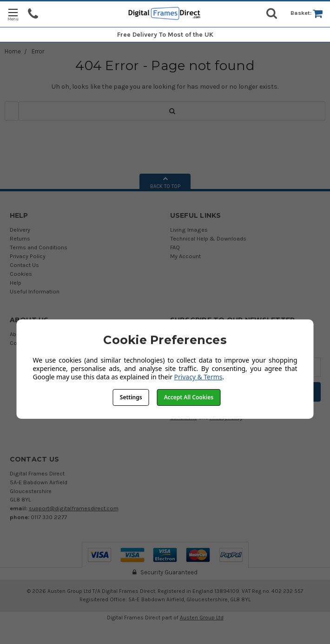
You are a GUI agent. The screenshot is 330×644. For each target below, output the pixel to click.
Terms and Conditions (39, 247)
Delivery (20, 230)
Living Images (189, 230)
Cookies (21, 274)
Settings (131, 397)
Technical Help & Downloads (208, 238)
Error (38, 51)
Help (16, 283)
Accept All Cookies (189, 397)
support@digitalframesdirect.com (74, 508)
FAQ (175, 247)
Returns (20, 238)
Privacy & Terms (198, 377)
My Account (185, 256)
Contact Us (24, 265)
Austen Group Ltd (202, 618)
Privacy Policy (28, 256)
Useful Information (35, 291)
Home (13, 51)
